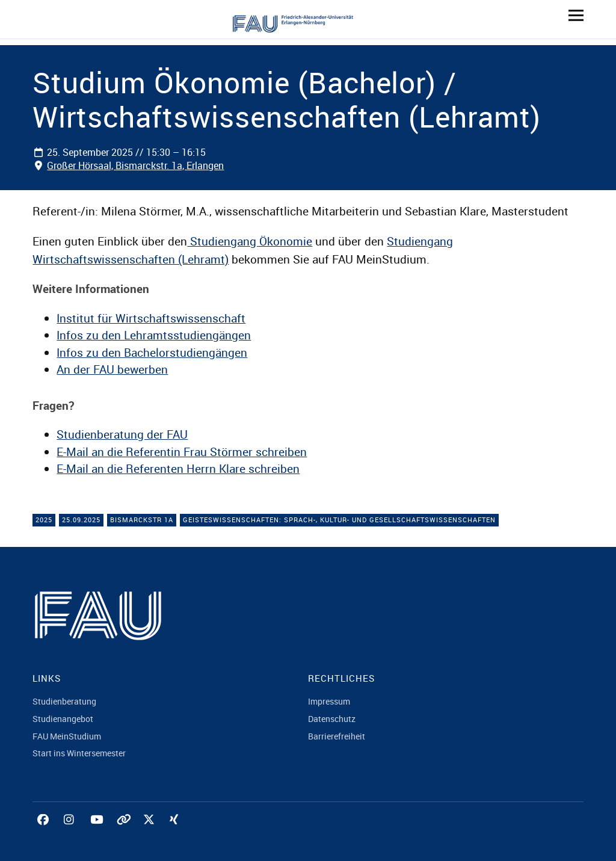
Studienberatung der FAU (122, 434)
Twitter (150, 833)
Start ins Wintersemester (79, 753)
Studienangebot (63, 719)
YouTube (97, 833)
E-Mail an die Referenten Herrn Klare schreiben (178, 469)
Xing (177, 833)
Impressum (329, 701)
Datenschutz (332, 719)
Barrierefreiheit (337, 736)
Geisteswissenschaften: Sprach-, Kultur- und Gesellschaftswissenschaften (339, 520)
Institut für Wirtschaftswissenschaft (151, 318)
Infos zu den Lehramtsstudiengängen (154, 335)
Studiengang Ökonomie (250, 241)
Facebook (45, 833)
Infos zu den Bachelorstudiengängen (152, 353)
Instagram (71, 833)
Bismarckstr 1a (142, 520)
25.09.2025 (81, 520)
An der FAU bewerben (112, 369)
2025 (44, 520)
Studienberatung (64, 701)
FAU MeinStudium (67, 736)
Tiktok (124, 833)
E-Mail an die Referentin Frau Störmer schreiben (182, 452)
